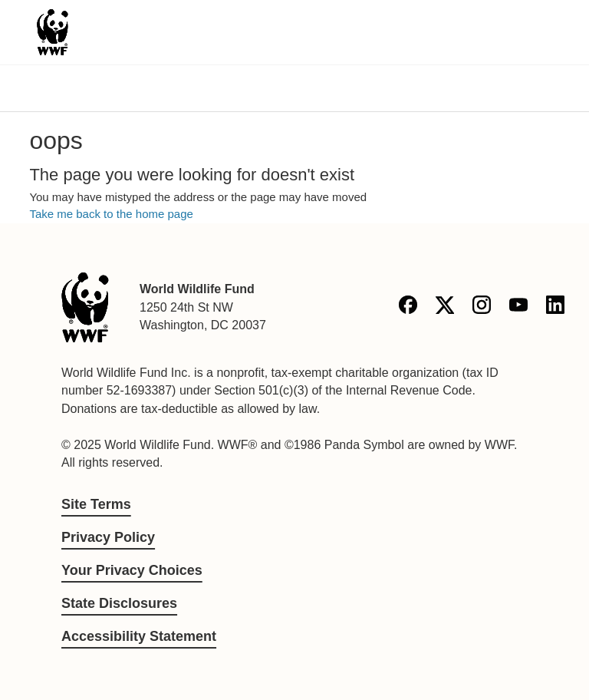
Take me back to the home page (111, 214)
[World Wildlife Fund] (85, 307)
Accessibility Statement (139, 636)
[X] (445, 307)
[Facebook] (408, 307)
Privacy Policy (108, 537)
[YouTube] (518, 307)
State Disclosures (119, 603)
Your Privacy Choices (132, 570)
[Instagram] (482, 307)
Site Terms (96, 504)
